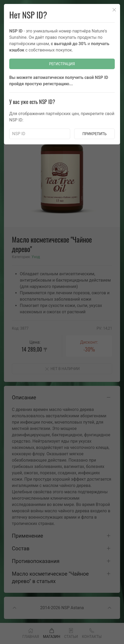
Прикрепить (94, 134)
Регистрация (62, 64)
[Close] (114, 10)
